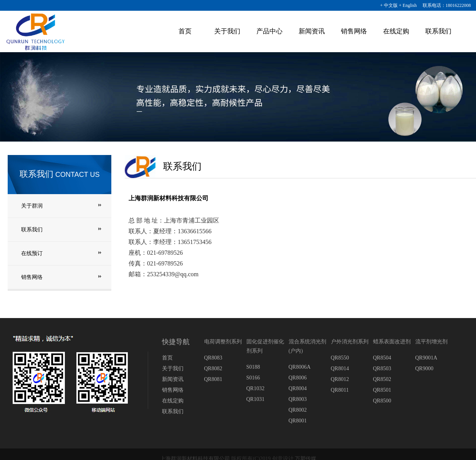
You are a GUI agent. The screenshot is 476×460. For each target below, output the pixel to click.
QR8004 (298, 388)
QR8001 (298, 421)
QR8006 (298, 378)
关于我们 (227, 31)
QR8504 (382, 358)
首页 (185, 31)
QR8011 (340, 390)
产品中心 (269, 31)
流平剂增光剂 (431, 342)
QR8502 (382, 379)
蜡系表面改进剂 (392, 342)
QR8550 (340, 358)
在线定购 (396, 31)
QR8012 (340, 379)
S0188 (253, 367)
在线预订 (32, 253)
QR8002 (298, 410)
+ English (408, 5)
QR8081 (213, 379)
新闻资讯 (312, 31)
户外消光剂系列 (350, 342)
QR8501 (382, 390)
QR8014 (340, 368)
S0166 (253, 378)
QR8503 (382, 368)
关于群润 (32, 206)
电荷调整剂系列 (223, 342)
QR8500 (382, 401)
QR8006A (300, 367)
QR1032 (255, 388)
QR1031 (255, 399)
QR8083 (213, 358)
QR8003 (298, 399)
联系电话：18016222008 (445, 5)
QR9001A (426, 358)
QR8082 (213, 368)
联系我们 (438, 31)
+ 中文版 (389, 5)
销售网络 (354, 31)
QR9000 (424, 368)
